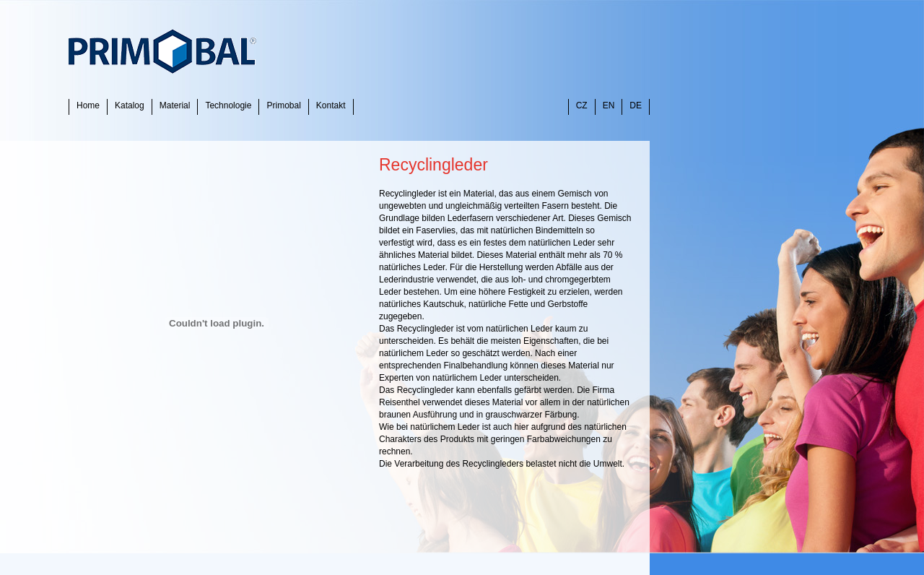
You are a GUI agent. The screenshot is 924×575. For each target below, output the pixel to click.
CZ (582, 105)
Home (88, 105)
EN (609, 105)
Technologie (228, 105)
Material (175, 105)
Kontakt (331, 105)
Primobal (283, 105)
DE (636, 105)
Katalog (130, 105)
